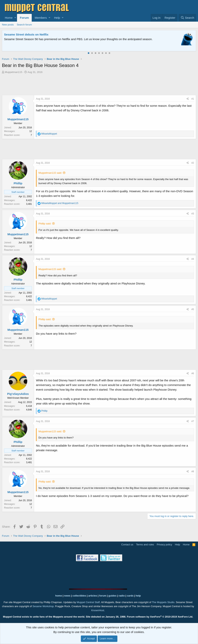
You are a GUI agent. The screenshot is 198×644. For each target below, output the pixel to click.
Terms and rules (145, 545)
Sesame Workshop (43, 606)
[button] (15, 18)
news (67, 596)
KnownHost (98, 610)
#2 (193, 163)
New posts (8, 25)
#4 (193, 259)
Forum (24, 18)
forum (103, 596)
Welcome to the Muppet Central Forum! (31, 34)
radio (122, 596)
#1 (193, 99)
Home (9, 18)
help (138, 596)
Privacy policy (164, 545)
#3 (193, 214)
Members (41, 18)
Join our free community (69, 39)
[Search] (187, 18)
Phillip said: (45, 224)
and (60, 203)
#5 (193, 309)
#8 (193, 471)
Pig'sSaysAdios (18, 394)
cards (130, 596)
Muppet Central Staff (88, 602)
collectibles (79, 596)
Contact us (127, 545)
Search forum (24, 25)
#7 (193, 421)
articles (93, 596)
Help (57, 18)
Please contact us (156, 39)
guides (113, 596)
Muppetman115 (14, 72)
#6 (193, 373)
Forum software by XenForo (160, 617)
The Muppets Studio (163, 602)
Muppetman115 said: (50, 173)
